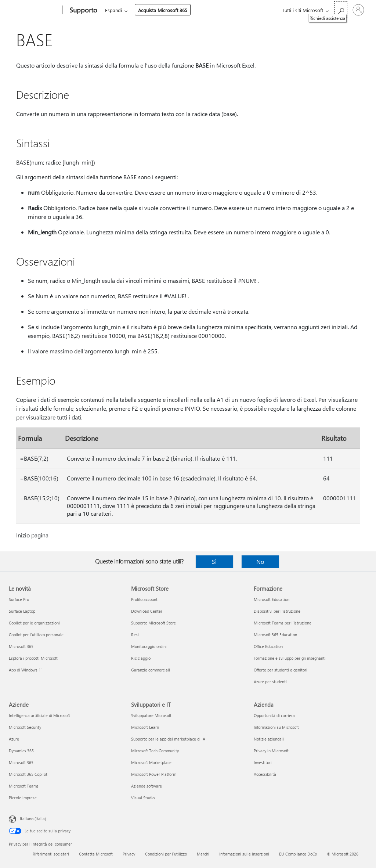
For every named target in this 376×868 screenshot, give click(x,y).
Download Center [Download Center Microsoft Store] (147, 611)
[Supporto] (83, 10)
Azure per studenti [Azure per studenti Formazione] (270, 682)
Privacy (129, 854)
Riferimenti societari (51, 854)
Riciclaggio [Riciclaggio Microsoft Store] (141, 658)
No (260, 561)
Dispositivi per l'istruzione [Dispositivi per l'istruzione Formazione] (277, 611)
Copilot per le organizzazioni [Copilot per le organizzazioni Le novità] (34, 623)
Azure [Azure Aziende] (14, 739)
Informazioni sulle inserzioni (244, 854)
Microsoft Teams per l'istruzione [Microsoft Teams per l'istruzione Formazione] (283, 623)
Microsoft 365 (118, 10)
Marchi (203, 854)
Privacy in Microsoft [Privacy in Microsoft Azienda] (271, 751)
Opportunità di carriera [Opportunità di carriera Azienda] (274, 715)
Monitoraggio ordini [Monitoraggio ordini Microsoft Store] (149, 646)
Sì (214, 561)
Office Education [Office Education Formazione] (268, 646)
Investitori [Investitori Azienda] (263, 762)
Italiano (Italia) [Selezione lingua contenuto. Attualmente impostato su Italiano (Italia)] (33, 819)
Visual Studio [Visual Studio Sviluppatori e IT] (143, 798)
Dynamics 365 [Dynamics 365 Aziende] (21, 751)
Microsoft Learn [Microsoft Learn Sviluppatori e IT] (145, 727)
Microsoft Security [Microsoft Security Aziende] (25, 727)
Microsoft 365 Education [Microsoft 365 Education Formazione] (275, 635)
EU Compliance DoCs (298, 854)
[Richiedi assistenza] (341, 9)
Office (148, 10)
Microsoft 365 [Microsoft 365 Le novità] (21, 646)
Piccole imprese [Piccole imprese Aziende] (23, 798)
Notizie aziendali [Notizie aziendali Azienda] (269, 739)
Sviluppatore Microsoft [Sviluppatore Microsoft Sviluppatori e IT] (151, 715)
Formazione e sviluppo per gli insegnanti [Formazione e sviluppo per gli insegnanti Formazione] (290, 658)
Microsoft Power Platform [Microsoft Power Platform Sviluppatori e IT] (154, 774)
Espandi (172, 10)
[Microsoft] (34, 10)
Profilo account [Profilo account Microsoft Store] (144, 599)
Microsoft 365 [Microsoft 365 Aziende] (21, 762)
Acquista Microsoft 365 (221, 10)
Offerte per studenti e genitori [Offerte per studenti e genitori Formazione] (281, 670)
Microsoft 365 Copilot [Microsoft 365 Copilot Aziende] (28, 774)
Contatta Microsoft (96, 854)
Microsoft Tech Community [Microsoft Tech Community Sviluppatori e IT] (155, 751)
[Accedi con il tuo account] (358, 10)
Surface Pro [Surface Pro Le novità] (19, 599)
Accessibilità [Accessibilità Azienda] (265, 774)
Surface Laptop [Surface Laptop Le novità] (22, 611)
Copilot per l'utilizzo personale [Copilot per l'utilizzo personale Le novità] (36, 635)
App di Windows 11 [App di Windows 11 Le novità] (26, 670)
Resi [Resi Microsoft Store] (135, 635)
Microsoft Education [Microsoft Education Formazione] (272, 599)
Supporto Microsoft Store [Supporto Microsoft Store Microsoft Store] (153, 623)
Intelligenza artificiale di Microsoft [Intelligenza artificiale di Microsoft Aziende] (39, 715)
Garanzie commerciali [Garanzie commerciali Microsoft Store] (151, 670)
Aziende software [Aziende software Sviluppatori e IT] (147, 786)
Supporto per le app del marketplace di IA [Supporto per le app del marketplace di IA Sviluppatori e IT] (168, 739)
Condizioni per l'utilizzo (166, 854)
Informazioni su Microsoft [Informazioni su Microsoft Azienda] (276, 727)
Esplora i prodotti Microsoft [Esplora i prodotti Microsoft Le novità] (33, 658)
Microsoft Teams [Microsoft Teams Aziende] (24, 786)
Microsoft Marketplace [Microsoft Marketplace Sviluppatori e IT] (151, 762)
